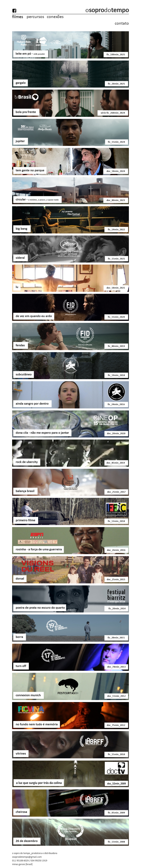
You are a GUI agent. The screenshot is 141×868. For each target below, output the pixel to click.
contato (122, 23)
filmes (18, 17)
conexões (55, 17)
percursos (35, 17)
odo (107, 10)
